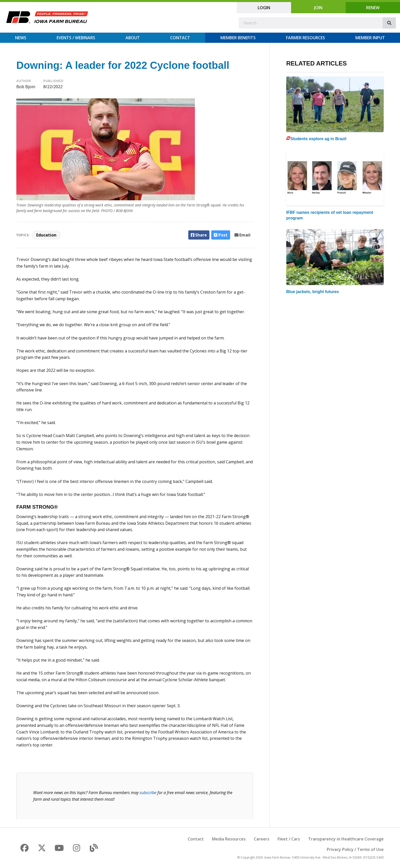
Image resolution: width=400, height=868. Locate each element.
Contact (180, 38)
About (133, 38)
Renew (373, 8)
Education (46, 235)
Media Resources (229, 839)
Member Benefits (238, 38)
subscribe (148, 793)
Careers (262, 839)
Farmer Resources (305, 38)
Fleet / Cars (289, 839)
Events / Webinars (76, 38)
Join (318, 8)
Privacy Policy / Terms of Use (355, 849)
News (21, 38)
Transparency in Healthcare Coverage (346, 839)
